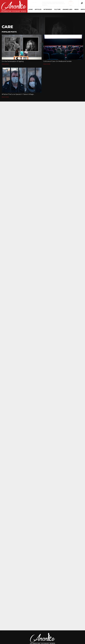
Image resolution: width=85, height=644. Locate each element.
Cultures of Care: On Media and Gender (58, 61)
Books (34, 2)
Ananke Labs (67, 9)
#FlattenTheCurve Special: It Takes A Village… (18, 94)
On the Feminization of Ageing (13, 61)
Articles (38, 9)
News (76, 9)
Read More (5, 64)
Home (30, 9)
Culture (57, 9)
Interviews (48, 9)
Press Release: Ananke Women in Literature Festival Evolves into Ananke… (53, 4)
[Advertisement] (42, 624)
